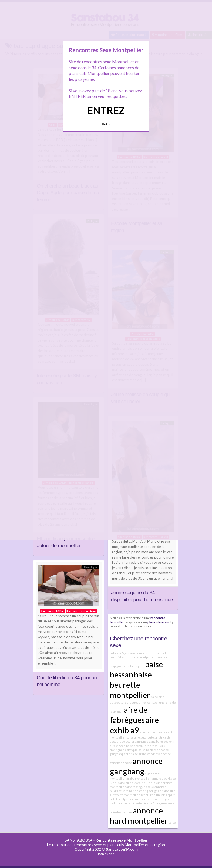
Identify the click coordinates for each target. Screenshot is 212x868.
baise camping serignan (145, 791)
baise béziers (147, 750)
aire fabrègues (134, 666)
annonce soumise (151, 732)
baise (172, 822)
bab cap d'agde (120, 653)
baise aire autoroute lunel (135, 783)
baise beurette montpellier (131, 685)
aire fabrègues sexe (140, 787)
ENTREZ (106, 110)
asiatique (131, 750)
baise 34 (115, 657)
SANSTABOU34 (78, 840)
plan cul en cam (158, 622)
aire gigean (118, 746)
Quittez (106, 124)
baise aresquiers (138, 746)
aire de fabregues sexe (158, 803)
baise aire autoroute (140, 737)
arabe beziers (126, 741)
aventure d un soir (153, 795)
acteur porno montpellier (138, 657)
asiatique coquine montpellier (150, 653)
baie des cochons (121, 812)
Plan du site (106, 854)
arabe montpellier (139, 778)
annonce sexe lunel (152, 702)
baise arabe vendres (145, 754)
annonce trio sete (130, 803)
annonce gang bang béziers (155, 741)
